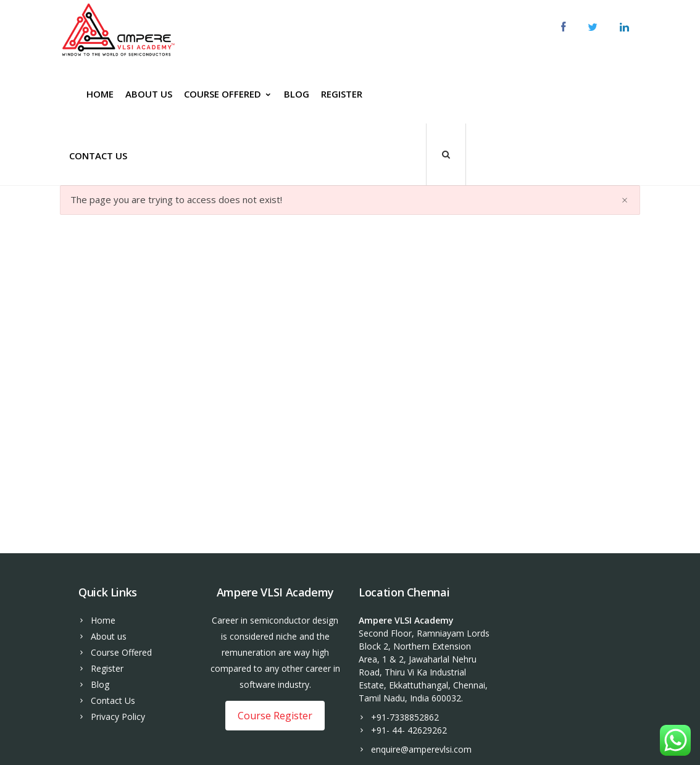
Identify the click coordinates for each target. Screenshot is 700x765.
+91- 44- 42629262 (409, 730)
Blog (297, 94)
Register (342, 94)
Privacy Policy (118, 717)
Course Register (275, 716)
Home (100, 94)
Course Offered (228, 94)
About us (149, 94)
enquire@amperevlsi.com (421, 749)
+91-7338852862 (405, 717)
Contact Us (98, 156)
